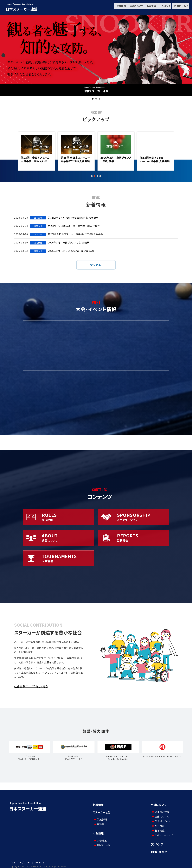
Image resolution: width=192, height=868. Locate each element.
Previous (3, 55)
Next (189, 55)
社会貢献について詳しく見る (31, 686)
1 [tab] (93, 99)
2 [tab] (96, 99)
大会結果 (101, 835)
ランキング (164, 7)
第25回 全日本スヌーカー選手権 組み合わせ (75, 159)
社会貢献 (158, 823)
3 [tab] (99, 99)
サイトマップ (41, 860)
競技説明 (119, 7)
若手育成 (158, 828)
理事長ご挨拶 (161, 809)
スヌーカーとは (102, 812)
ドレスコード (102, 840)
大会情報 (98, 831)
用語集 (99, 822)
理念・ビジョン (161, 819)
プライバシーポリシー (20, 860)
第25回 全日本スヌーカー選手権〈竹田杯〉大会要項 (115, 159)
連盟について (134, 7)
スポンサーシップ (162, 833)
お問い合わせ (180, 7)
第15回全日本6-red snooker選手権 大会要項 (36, 159)
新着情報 (149, 7)
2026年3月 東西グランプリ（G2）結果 (156, 159)
